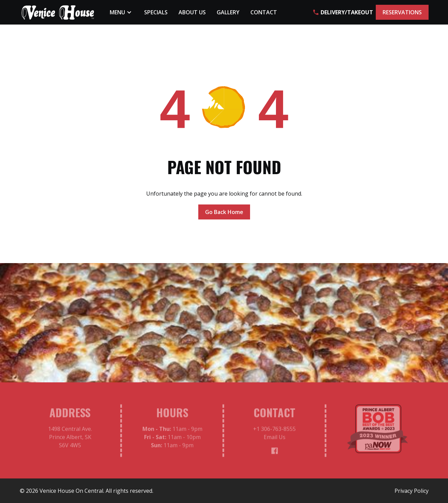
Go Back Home (224, 212)
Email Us (274, 439)
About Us (192, 12)
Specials (156, 12)
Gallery (228, 12)
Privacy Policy (412, 491)
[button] (121, 12)
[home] (58, 12)
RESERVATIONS (402, 12)
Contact (264, 12)
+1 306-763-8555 (274, 430)
